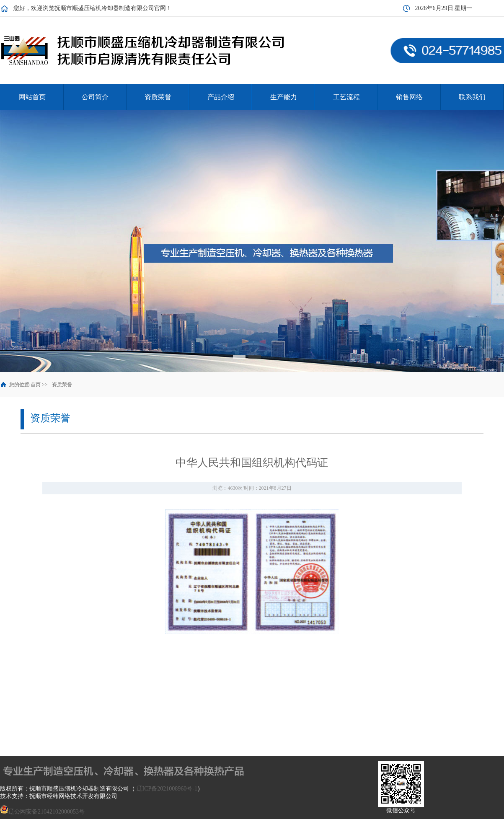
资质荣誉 (62, 385)
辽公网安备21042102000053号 (42, 812)
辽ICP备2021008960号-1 (167, 789)
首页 (36, 385)
